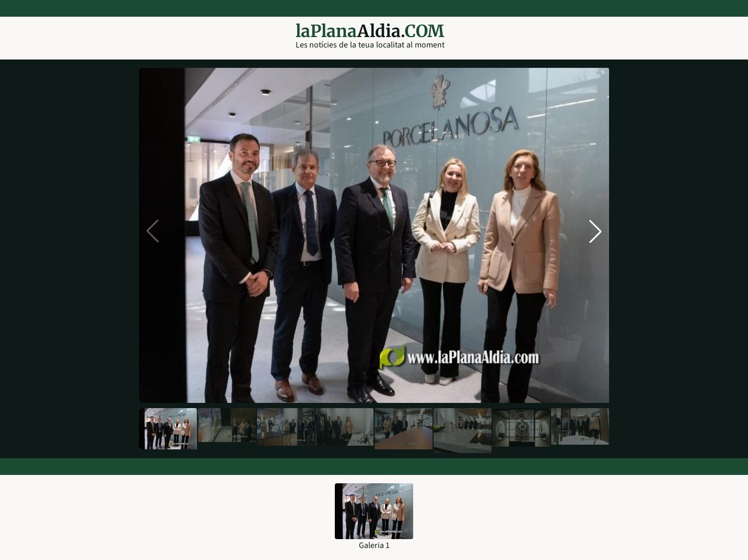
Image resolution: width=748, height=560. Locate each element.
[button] (595, 231)
